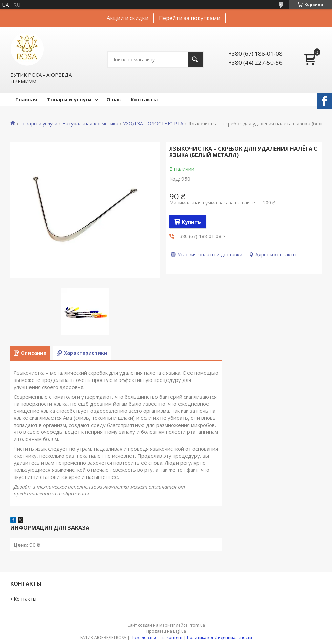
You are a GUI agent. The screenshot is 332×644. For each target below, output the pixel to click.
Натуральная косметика (90, 124)
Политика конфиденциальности (220, 637)
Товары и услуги (69, 99)
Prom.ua (197, 625)
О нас (113, 99)
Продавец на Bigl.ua (166, 631)
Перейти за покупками (190, 18)
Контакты (144, 99)
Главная (26, 99)
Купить (191, 222)
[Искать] (195, 60)
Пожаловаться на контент (157, 637)
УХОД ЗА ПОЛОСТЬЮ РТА (153, 124)
